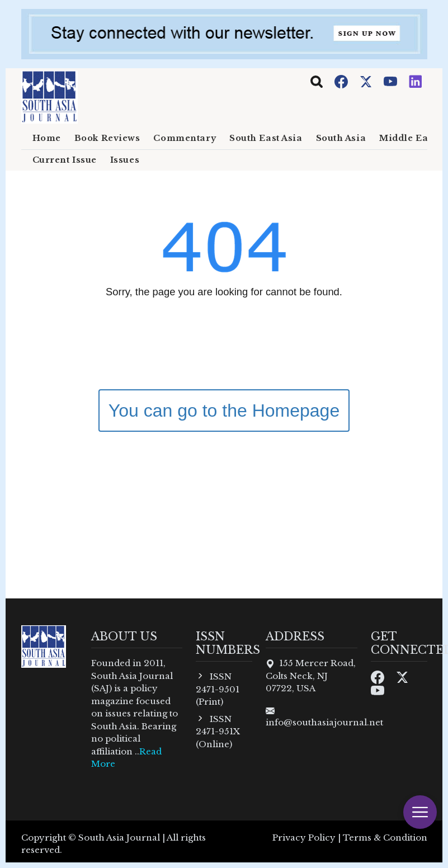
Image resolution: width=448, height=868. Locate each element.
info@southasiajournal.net (324, 722)
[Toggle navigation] (317, 82)
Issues (125, 160)
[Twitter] (367, 81)
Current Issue (65, 160)
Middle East (407, 138)
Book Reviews (107, 138)
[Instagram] (416, 81)
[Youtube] (392, 81)
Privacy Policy (304, 838)
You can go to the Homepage (224, 411)
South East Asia (266, 138)
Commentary (185, 138)
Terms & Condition (385, 838)
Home (47, 138)
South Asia (341, 138)
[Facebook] (342, 81)
